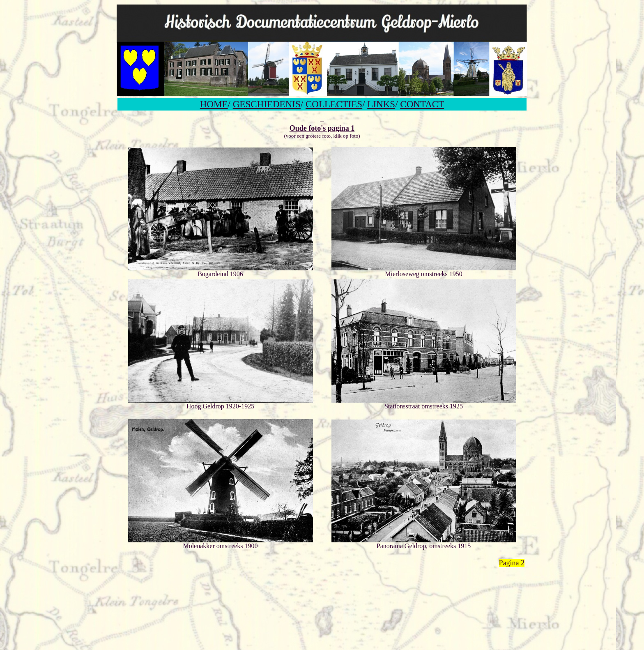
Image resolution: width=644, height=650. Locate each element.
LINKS (381, 104)
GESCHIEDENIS (267, 104)
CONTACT (422, 104)
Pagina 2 (512, 563)
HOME (214, 104)
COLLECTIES (334, 104)
